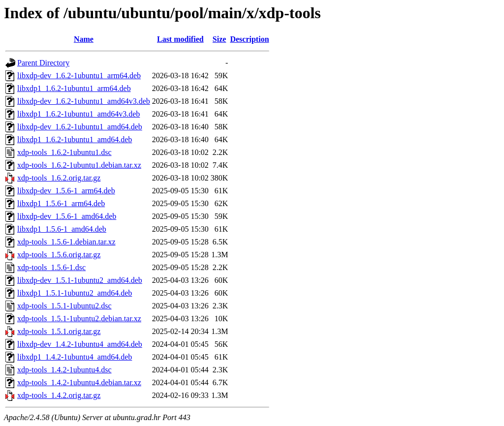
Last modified (180, 39)
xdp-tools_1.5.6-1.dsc (51, 267)
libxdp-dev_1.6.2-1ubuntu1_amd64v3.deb (84, 101)
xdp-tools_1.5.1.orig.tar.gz (59, 331)
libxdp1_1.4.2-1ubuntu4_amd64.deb (75, 357)
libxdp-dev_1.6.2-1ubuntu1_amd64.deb (80, 127)
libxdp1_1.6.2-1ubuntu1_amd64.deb (75, 139)
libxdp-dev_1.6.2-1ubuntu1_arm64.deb (79, 76)
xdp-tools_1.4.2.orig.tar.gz (59, 395)
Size (220, 39)
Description (249, 39)
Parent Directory (43, 63)
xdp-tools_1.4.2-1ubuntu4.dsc (64, 370)
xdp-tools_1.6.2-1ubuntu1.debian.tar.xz (79, 165)
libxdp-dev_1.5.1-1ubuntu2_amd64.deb (80, 280)
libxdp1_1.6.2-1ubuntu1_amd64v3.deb (79, 114)
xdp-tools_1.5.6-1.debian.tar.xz (66, 242)
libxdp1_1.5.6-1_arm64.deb (61, 203)
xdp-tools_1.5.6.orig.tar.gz (59, 255)
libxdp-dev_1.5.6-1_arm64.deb (66, 191)
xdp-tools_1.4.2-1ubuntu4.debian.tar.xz (79, 382)
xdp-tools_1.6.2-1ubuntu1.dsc (64, 152)
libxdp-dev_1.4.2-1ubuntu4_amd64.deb (80, 344)
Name (84, 39)
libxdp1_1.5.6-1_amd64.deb (62, 229)
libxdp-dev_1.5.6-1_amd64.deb (67, 216)
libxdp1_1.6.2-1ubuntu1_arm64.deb (74, 88)
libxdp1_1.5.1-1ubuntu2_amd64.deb (75, 293)
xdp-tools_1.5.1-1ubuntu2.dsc (64, 306)
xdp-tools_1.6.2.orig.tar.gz (59, 178)
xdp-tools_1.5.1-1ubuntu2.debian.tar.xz (79, 319)
